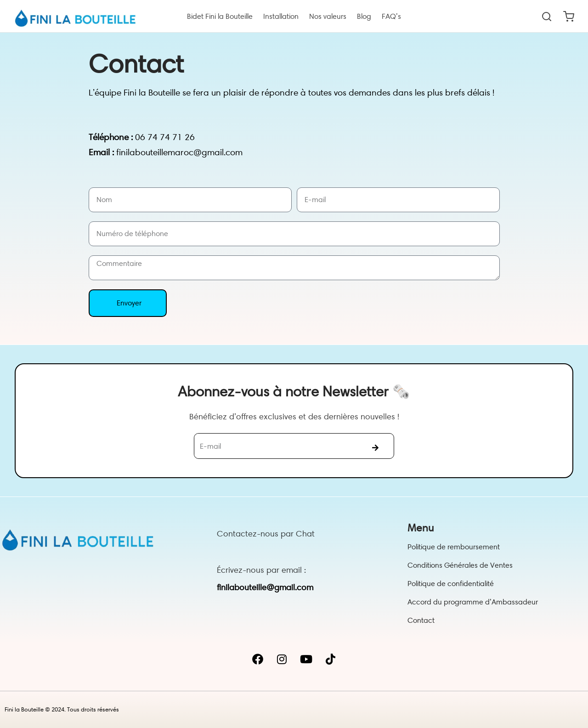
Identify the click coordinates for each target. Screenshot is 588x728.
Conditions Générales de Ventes (460, 565)
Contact (421, 620)
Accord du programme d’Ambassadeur (473, 602)
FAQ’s (391, 16)
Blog (364, 16)
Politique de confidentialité (451, 584)
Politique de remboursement (454, 547)
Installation (281, 16)
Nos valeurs (328, 16)
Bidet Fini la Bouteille (220, 16)
